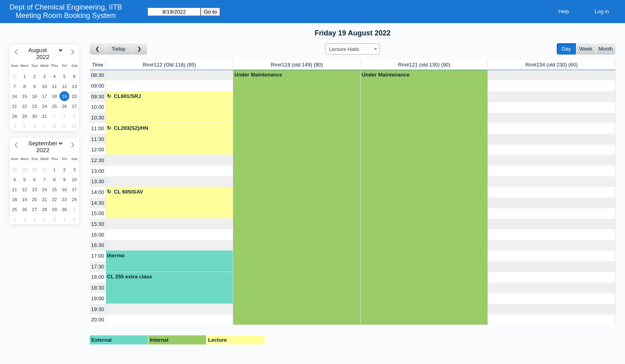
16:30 (98, 245)
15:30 (98, 224)
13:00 (98, 171)
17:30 (98, 267)
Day (566, 49)
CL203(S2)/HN (131, 128)
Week (586, 49)
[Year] (45, 57)
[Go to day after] (140, 49)
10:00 (98, 107)
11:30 (98, 139)
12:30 (98, 160)
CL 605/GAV (129, 192)
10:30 (98, 118)
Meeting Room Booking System (66, 16)
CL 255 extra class (129, 277)
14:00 (98, 192)
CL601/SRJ (128, 96)
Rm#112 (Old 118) (169, 65)
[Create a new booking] (170, 75)
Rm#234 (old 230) (551, 65)
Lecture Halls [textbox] (344, 49)
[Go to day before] (98, 49)
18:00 (98, 277)
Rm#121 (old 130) (424, 65)
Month (605, 49)
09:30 (98, 97)
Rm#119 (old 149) (297, 65)
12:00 (98, 150)
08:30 (98, 75)
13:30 (98, 181)
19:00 (98, 298)
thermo (116, 255)
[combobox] (353, 49)
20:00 (98, 320)
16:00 (98, 235)
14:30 (98, 203)
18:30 (98, 288)
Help (564, 11)
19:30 (98, 309)
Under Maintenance (258, 75)
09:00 (98, 86)
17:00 (98, 256)
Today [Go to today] (119, 49)
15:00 (98, 213)
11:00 (98, 128)
